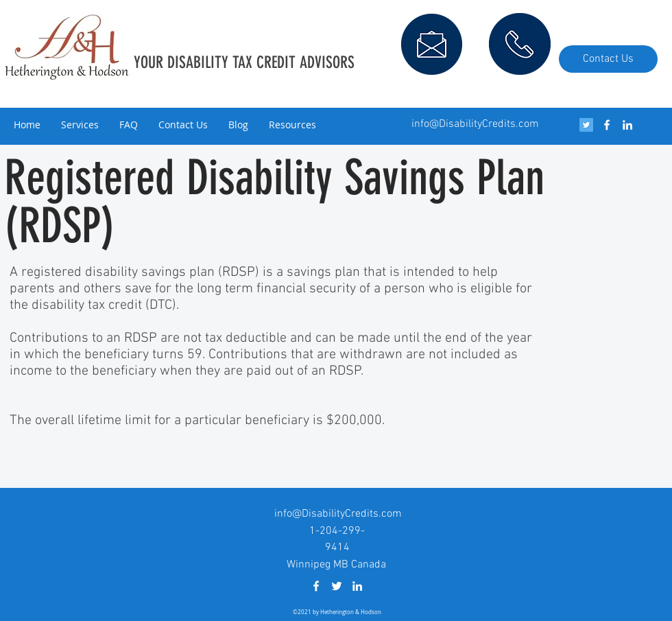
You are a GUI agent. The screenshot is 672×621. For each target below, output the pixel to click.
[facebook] (607, 125)
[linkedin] (627, 125)
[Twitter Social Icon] (586, 125)
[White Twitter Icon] (337, 586)
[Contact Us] (608, 59)
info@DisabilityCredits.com (475, 124)
